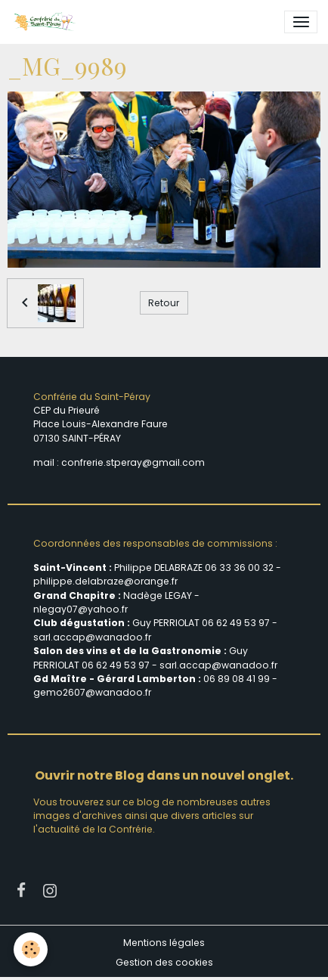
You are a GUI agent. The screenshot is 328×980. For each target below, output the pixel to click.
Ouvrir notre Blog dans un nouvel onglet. (164, 775)
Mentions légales (164, 943)
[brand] (47, 22)
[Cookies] (31, 949)
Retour (164, 303)
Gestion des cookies (164, 962)
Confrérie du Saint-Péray (92, 397)
